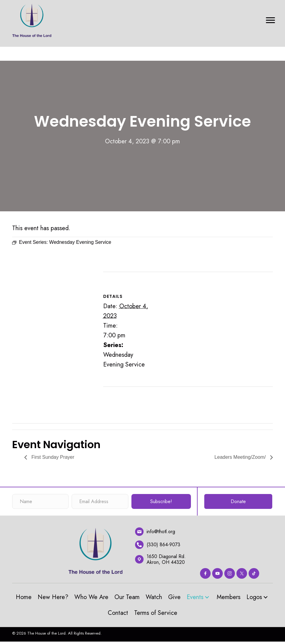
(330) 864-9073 (163, 545)
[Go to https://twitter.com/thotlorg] (242, 573)
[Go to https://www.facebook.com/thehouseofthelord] (205, 573)
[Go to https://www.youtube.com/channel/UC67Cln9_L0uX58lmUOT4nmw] (217, 573)
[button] (207, 597)
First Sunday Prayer (52, 457)
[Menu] (270, 20)
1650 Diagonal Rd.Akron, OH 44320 (166, 559)
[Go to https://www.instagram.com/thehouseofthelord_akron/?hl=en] (230, 573)
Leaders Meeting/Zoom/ (241, 457)
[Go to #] (254, 573)
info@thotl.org (161, 532)
